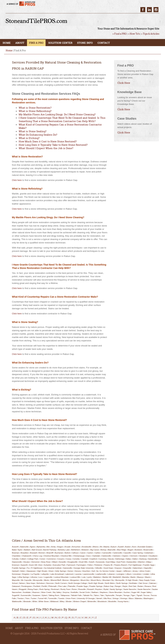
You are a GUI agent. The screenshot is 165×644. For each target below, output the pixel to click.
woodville (112, 601)
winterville (92, 601)
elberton (141, 562)
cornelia (76, 559)
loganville (48, 577)
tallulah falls (76, 595)
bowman (16, 553)
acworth (15, 547)
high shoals (42, 571)
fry (28, 568)
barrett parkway (50, 550)
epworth (24, 565)
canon (83, 553)
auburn (113, 547)
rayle (125, 586)
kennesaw (16, 574)
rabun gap (109, 586)
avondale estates (145, 547)
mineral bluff (56, 580)
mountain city (108, 580)
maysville (16, 580)
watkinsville (17, 601)
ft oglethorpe (37, 568)
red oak (132, 586)
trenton (21, 598)
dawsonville (17, 562)
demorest (35, 562)
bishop (103, 550)
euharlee (48, 565)
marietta (126, 577)
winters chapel (80, 601)
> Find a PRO (120, 34)
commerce (51, 559)
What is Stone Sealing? (33, 131)
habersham (138, 568)
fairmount (71, 565)
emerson (16, 565)
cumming (102, 559)
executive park (59, 565)
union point (71, 598)
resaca (148, 586)
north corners (61, 583)
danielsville (153, 559)
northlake (133, 583)
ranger (118, 586)
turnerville (52, 598)
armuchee (76, 547)
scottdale (27, 592)
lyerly (89, 577)
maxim (148, 577)
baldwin (27, 550)
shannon (36, 592)
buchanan (59, 553)
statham (95, 592)
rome (74, 589)
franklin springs (19, 568)
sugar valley (146, 592)
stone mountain (116, 592)
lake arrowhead (57, 574)
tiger (133, 595)
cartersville (117, 553)
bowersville (148, 550)
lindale (146, 574)
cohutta (15, 559)
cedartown (149, 553)
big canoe (95, 550)
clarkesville (106, 556)
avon (134, 547)
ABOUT (20, 43)
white (35, 601)
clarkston (116, 556)
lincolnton (137, 574)
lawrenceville (88, 574)
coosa (68, 559)
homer (70, 571)
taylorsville (110, 595)
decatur (27, 562)
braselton (25, 553)
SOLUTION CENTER (60, 43)
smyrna (66, 592)
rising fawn (33, 589)
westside (27, 601)
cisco (88, 556)
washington (148, 598)
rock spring (44, 589)
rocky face (65, 589)
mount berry (96, 580)
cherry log (37, 556)
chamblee (16, 556)
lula (84, 577)
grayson (118, 568)
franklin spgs (149, 565)
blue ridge (122, 550)
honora (78, 571)
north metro (110, 583)
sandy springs (116, 589)
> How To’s (134, 34)
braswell (34, 553)
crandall (84, 559)
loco (40, 577)
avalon (128, 547)
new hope (31, 583)
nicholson (41, 583)
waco (131, 598)
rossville (82, 589)
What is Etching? (29, 138)
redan (140, 586)
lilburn (129, 574)
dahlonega (120, 559)
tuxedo (61, 598)
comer (42, 559)
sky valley (57, 592)
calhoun (75, 553)
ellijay (149, 562)
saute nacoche (130, 589)
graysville (127, 568)
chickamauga (79, 556)
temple (119, 595)
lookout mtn (75, 577)
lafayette (45, 574)
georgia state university (84, 568)
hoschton (86, 571)
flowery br (108, 565)
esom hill (33, 565)
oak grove (143, 583)
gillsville (99, 568)
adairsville (24, 547)
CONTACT (104, 43)
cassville (127, 553)
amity (53, 547)
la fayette (35, 574)
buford (67, 553)
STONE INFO (85, 43)
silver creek (46, 592)
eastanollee (132, 562)
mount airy (85, 580)
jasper (119, 571)
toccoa (146, 595)
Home (9, 50)
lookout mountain (61, 577)
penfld (44, 586)
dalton (135, 559)
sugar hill (135, 592)
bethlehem (76, 550)
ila (97, 571)
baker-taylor (17, 550)
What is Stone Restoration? (35, 108)
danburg (143, 559)
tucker (34, 598)
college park (33, 559)
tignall (139, 595)
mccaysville (38, 580)
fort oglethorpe (135, 565)
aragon (60, 547)
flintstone (98, 565)
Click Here (124, 83)
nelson (22, 583)
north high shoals (96, 583)
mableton (97, 577)
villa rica (107, 598)
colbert (23, 559)
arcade (68, 547)
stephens (104, 592)
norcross (50, 583)
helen (23, 571)
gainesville (67, 568)
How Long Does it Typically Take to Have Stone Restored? (53, 145)
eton (41, 565)
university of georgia (86, 598)
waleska (139, 598)
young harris (123, 601)
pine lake (62, 586)
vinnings (124, 598)
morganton (75, 580)
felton (90, 565)
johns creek (145, 571)
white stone (44, 601)
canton (90, 553)
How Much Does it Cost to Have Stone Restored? (48, 141)
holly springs (61, 571)
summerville (26, 595)
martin (133, 577)
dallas (128, 559)
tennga (126, 595)
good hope (108, 568)
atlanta (106, 547)
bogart (130, 550)
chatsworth (27, 556)
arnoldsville (86, 547)
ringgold (23, 589)
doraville (62, 562)
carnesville (107, 553)
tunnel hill (42, 598)
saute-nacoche (144, 589)
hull (93, 571)
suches (127, 592)
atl (101, 547)
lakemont (69, 574)
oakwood (16, 586)
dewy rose (46, 562)
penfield (37, 586)
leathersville (101, 574)
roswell (91, 589)
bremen (42, 553)
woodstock (102, 601)
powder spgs (82, 586)
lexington (120, 574)
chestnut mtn (66, 556)
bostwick (138, 550)
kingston (26, 574)
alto (48, 547)
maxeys (140, 577)
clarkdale (96, 556)
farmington (81, 565)
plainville (71, 586)
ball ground (37, 550)
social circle (85, 592)
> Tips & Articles (150, 34)
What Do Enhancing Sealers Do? (38, 135)
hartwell (15, 571)
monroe (66, 580)
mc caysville (26, 580)
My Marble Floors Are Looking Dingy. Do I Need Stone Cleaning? (57, 114)
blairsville (112, 550)
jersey (135, 571)
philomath (53, 586)
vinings (116, 598)
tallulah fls (88, 595)
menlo (47, 580)
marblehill (117, 577)
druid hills (83, 562)
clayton (125, 556)
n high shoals (132, 580)
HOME (7, 43)
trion (27, 598)
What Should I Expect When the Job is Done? (46, 148)
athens (95, 547)
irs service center (107, 571)
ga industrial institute (53, 568)
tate (102, 595)
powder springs (96, 586)
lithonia (34, 577)
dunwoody (100, 562)
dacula (111, 559)
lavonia (78, 574)
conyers (61, 559)
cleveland (143, 556)
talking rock (54, 595)
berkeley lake (64, 550)
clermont (134, 556)
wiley (62, 601)
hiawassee (31, 571)
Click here (17, 180)
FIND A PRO (36, 43)
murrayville (120, 580)
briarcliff (50, 553)
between (85, 550)
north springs (122, 583)
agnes (32, 547)
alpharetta (41, 547)
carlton (97, 553)
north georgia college (78, 583)
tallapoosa (65, 595)
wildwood (54, 601)
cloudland (153, 556)
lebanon (111, 574)
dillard (55, 562)
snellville (74, 592)
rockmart (55, 589)
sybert (44, 595)
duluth (92, 562)
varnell (99, 598)
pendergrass (26, 586)
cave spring (138, 553)
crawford (93, 559)
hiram (51, 571)
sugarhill (16, 595)
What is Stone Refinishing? (35, 111)
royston (99, 589)
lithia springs (23, 577)
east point (121, 562)
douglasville (72, 562)
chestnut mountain (51, 556)
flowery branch (121, 565)
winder (69, 601)
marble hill (107, 577)
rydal (106, 589)
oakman (153, 583)
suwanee (36, 595)
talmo (96, 595)
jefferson (127, 571)
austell (121, 547)
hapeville (148, 568)
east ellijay (111, 562)
